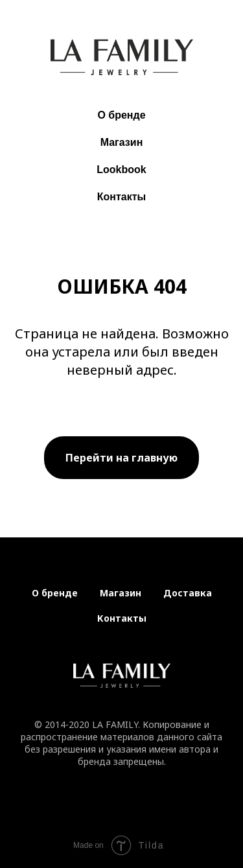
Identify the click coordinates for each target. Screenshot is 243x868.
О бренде (121, 115)
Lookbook (121, 170)
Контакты (121, 197)
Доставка (188, 593)
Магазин (122, 142)
